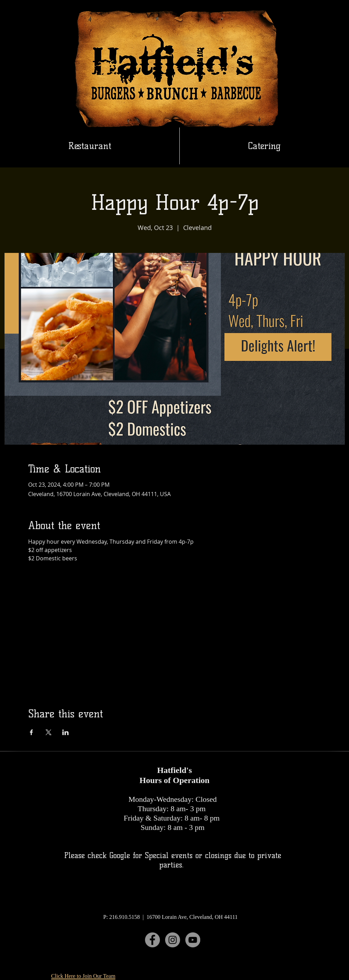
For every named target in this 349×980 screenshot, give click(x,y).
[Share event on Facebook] (31, 732)
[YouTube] (193, 940)
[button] (264, 146)
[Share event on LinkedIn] (66, 732)
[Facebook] (152, 940)
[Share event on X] (48, 732)
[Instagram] (173, 940)
